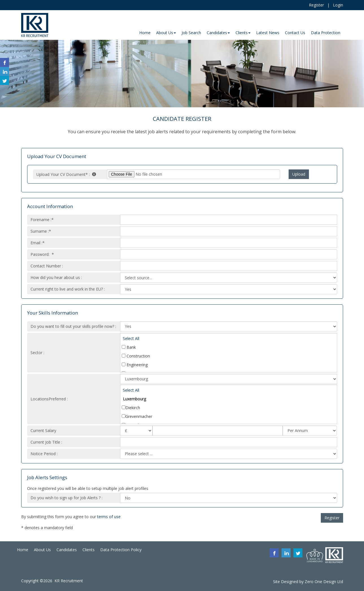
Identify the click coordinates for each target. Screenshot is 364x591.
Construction (136, 356)
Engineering (135, 365)
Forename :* (42, 220)
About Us (42, 550)
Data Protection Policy (121, 550)
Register (316, 5)
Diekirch (131, 408)
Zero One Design (320, 582)
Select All (131, 338)
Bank (129, 347)
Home (23, 550)
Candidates (67, 550)
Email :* (38, 243)
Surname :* (41, 231)
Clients (89, 550)
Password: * (42, 254)
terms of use (109, 517)
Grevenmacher (137, 416)
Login (338, 5)
